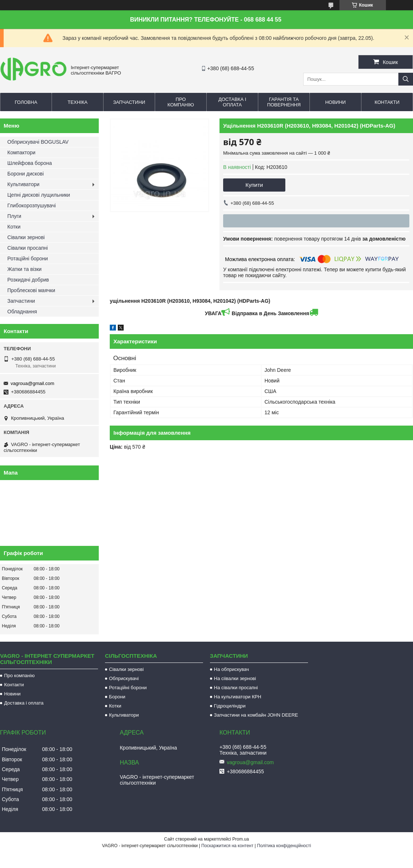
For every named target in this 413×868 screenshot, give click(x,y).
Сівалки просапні (28, 248)
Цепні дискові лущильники (39, 195)
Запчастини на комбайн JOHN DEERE (256, 715)
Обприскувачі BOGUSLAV (38, 142)
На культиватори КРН (238, 697)
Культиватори (23, 184)
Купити (254, 185)
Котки (14, 227)
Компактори (21, 152)
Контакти (387, 102)
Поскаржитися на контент (227, 846)
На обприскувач (232, 669)
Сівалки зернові (26, 237)
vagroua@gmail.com (32, 383)
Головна (26, 102)
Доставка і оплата (232, 102)
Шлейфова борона (30, 163)
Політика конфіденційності (284, 846)
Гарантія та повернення (284, 102)
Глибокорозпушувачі (31, 205)
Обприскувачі (124, 678)
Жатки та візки (25, 269)
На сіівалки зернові (235, 678)
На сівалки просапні (236, 688)
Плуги (14, 216)
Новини (335, 102)
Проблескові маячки (31, 290)
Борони (117, 697)
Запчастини (129, 102)
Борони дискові (26, 174)
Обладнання (22, 312)
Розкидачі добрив (28, 280)
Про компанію (181, 102)
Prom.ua (241, 839)
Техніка (78, 102)
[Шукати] (406, 79)
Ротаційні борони (28, 258)
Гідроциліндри (230, 706)
